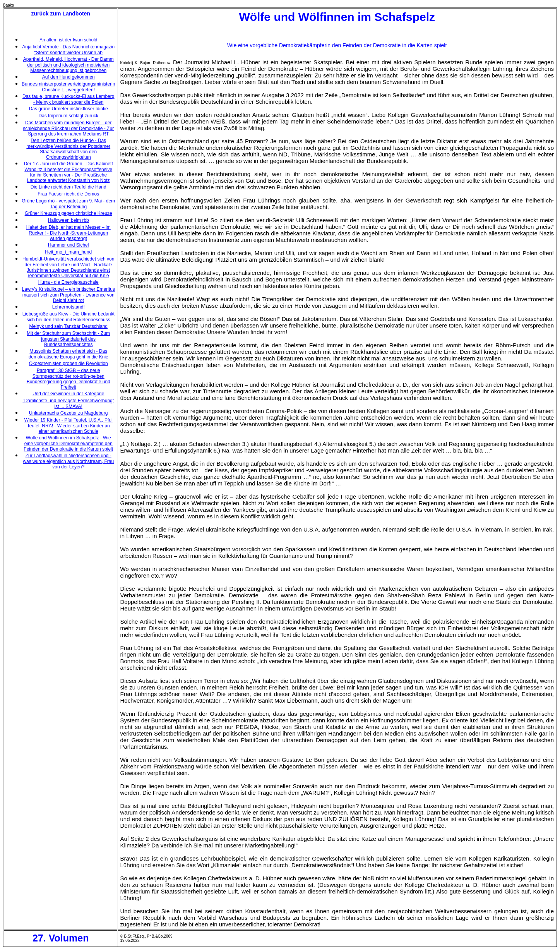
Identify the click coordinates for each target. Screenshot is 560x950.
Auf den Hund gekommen (69, 77)
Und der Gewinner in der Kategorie (68, 394)
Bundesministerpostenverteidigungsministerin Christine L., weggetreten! (68, 87)
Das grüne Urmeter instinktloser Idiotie (69, 109)
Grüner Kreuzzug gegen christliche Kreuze (69, 213)
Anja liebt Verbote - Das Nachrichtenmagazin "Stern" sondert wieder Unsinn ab (68, 50)
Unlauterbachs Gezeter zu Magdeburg (68, 413)
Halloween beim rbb (69, 220)
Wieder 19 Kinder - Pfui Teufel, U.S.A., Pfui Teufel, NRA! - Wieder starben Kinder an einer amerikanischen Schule (69, 426)
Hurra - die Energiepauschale (69, 282)
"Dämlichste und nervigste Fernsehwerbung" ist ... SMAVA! (68, 404)
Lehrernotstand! (69, 307)
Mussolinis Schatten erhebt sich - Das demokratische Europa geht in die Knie (69, 354)
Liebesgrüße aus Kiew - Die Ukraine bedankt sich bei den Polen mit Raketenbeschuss (69, 317)
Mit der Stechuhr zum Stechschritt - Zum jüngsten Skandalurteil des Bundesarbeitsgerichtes (68, 339)
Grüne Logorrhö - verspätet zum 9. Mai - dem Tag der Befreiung (68, 204)
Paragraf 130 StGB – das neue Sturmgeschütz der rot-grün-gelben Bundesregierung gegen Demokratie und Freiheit (69, 379)
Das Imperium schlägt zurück (68, 116)
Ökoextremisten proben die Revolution (69, 364)
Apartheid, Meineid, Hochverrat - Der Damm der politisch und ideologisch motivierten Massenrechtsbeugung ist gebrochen (69, 65)
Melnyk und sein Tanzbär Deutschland (68, 326)
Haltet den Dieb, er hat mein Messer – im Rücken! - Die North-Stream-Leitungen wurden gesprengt (69, 233)
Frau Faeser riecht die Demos (68, 194)
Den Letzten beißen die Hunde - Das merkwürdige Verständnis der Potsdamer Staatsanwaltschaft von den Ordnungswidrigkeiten (68, 149)
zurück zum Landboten (61, 14)
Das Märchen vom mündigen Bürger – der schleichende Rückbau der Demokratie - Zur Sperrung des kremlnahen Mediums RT (68, 128)
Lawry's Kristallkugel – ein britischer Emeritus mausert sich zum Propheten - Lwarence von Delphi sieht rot (69, 295)
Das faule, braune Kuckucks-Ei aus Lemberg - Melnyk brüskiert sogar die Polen (68, 99)
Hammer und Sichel (68, 245)
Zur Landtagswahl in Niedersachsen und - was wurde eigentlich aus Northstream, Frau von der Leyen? (68, 461)
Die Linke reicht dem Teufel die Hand (69, 187)
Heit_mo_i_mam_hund (68, 252)
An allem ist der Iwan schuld (68, 40)
